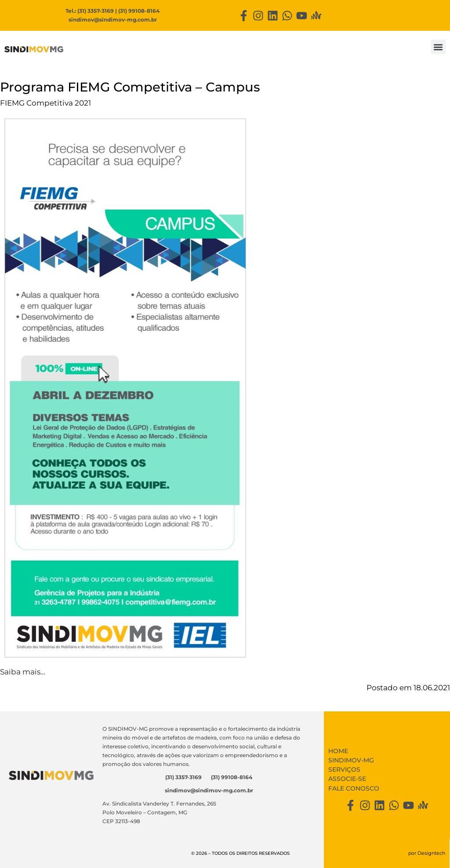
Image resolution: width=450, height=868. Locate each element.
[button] (438, 47)
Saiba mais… (23, 672)
